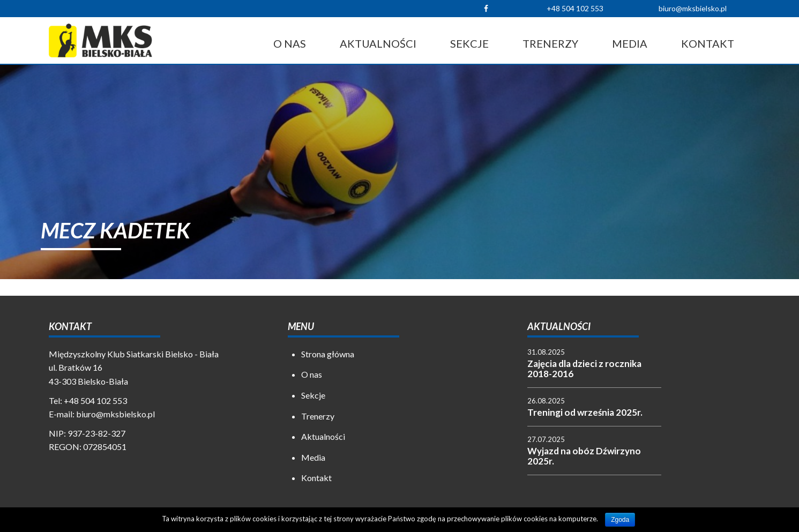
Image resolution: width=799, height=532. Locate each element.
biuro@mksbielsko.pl (693, 8)
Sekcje (469, 43)
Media (630, 43)
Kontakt (708, 43)
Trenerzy (550, 43)
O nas (290, 43)
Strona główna (328, 354)
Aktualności (378, 43)
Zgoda (620, 520)
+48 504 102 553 (575, 8)
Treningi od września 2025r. (585, 412)
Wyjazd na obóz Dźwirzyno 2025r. (584, 456)
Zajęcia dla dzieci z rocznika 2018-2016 (584, 369)
